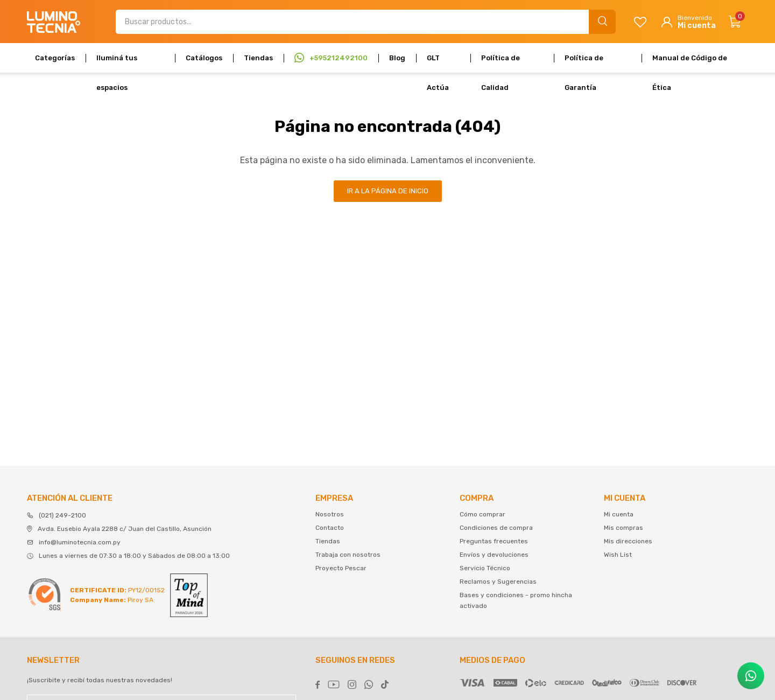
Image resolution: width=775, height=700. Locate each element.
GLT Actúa (438, 63)
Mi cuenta (619, 514)
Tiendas (258, 58)
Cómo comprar (482, 514)
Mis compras (623, 528)
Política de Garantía (584, 63)
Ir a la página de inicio (388, 191)
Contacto (330, 528)
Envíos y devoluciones (494, 555)
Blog (397, 58)
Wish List (618, 555)
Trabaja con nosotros (348, 555)
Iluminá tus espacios (117, 63)
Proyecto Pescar (341, 568)
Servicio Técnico (485, 568)
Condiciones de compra (496, 528)
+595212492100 (339, 58)
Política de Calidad (501, 63)
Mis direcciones (628, 541)
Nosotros (330, 514)
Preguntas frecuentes (494, 541)
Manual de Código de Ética (690, 63)
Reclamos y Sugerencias (498, 582)
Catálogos (204, 58)
